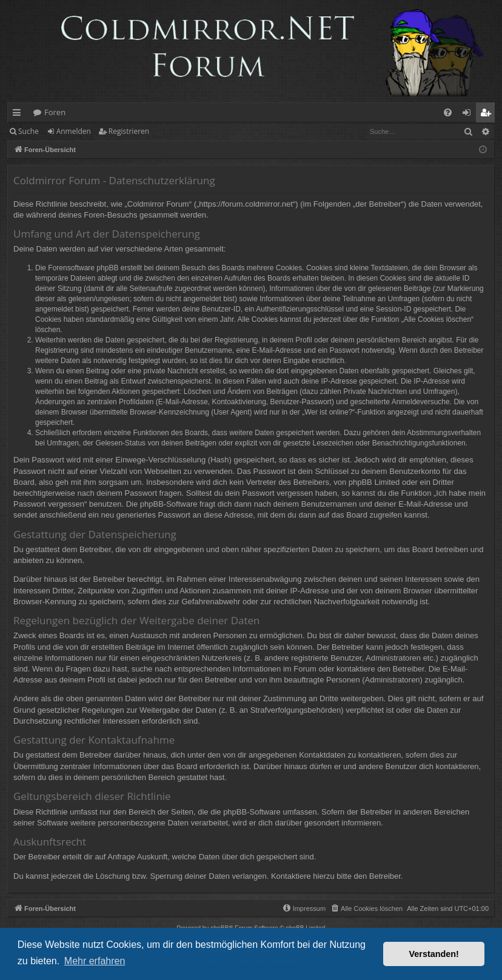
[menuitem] (448, 112)
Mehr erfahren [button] (95, 961)
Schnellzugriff (19, 115)
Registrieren (129, 131)
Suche (28, 131)
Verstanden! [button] (434, 954)
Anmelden (74, 131)
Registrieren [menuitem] (488, 115)
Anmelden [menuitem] (470, 115)
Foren (55, 112)
